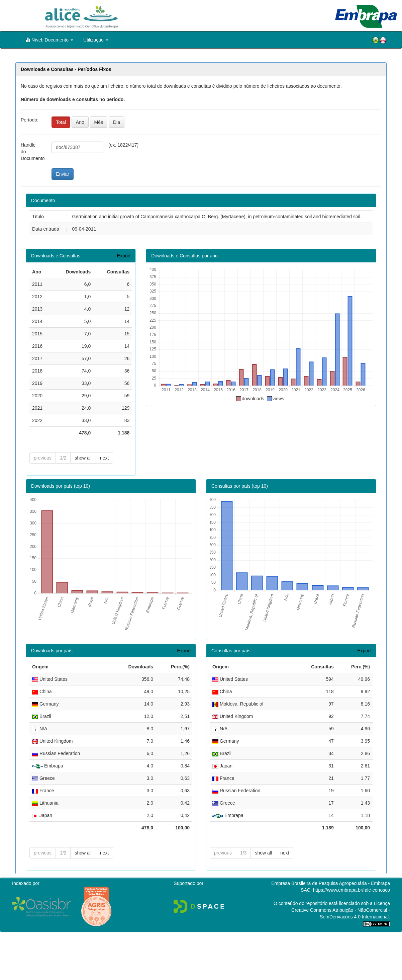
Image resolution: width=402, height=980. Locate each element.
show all (83, 458)
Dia (117, 122)
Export (124, 256)
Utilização (96, 40)
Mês (99, 122)
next (104, 458)
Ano (80, 122)
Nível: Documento (49, 40)
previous (43, 458)
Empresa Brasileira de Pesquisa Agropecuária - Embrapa (331, 882)
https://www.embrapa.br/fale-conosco (351, 888)
